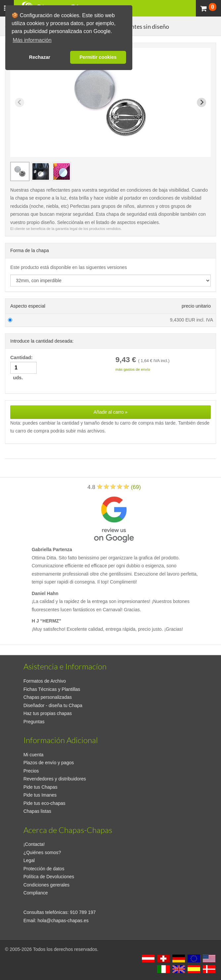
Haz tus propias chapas (48, 713)
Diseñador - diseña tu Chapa (53, 705)
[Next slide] (201, 102)
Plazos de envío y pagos (49, 763)
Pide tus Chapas (41, 787)
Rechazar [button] (40, 57)
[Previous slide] (20, 102)
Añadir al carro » (111, 412)
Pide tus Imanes (40, 795)
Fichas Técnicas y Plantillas (52, 689)
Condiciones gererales (46, 885)
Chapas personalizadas (48, 697)
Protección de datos (44, 869)
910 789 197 (83, 912)
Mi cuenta (34, 755)
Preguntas (34, 722)
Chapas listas (37, 811)
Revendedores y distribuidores (55, 779)
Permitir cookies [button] (98, 57)
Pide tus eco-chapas (44, 803)
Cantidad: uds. (23, 368)
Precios (31, 771)
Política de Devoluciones (49, 877)
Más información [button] (32, 40)
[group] (20, 171)
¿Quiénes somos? (42, 852)
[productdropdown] (111, 281)
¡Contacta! (34, 844)
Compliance (36, 893)
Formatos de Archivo (45, 681)
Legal (29, 860)
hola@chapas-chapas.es (63, 921)
